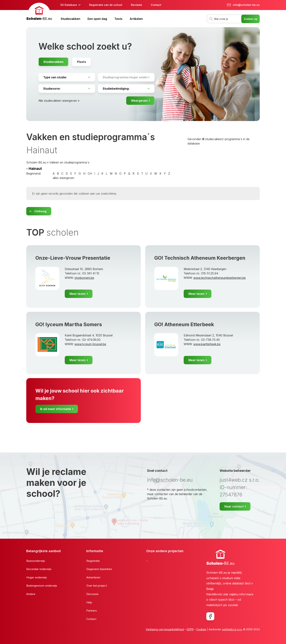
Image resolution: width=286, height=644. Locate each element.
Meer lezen (78, 294)
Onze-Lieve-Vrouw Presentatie (73, 258)
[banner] (39, 12)
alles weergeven (63, 178)
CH (90, 173)
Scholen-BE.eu (36, 162)
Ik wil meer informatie (56, 409)
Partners (92, 611)
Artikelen (136, 19)
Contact (156, 5)
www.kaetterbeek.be (207, 344)
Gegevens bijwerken (99, 569)
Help (89, 602)
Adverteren (93, 577)
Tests (118, 19)
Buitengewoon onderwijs (42, 586)
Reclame (137, 5)
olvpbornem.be (84, 278)
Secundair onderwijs (39, 569)
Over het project (96, 586)
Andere (31, 594)
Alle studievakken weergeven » (59, 101)
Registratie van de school (106, 5)
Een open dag (97, 19)
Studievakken (70, 19)
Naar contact (234, 506)
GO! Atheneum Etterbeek (184, 324)
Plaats (82, 62)
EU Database (69, 5)
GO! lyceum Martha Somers (69, 324)
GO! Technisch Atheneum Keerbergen (200, 258)
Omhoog (40, 211)
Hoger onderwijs (37, 577)
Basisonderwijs (36, 561)
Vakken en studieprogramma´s (69, 162)
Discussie (92, 594)
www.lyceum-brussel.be (90, 344)
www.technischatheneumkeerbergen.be (220, 278)
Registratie (93, 561)
